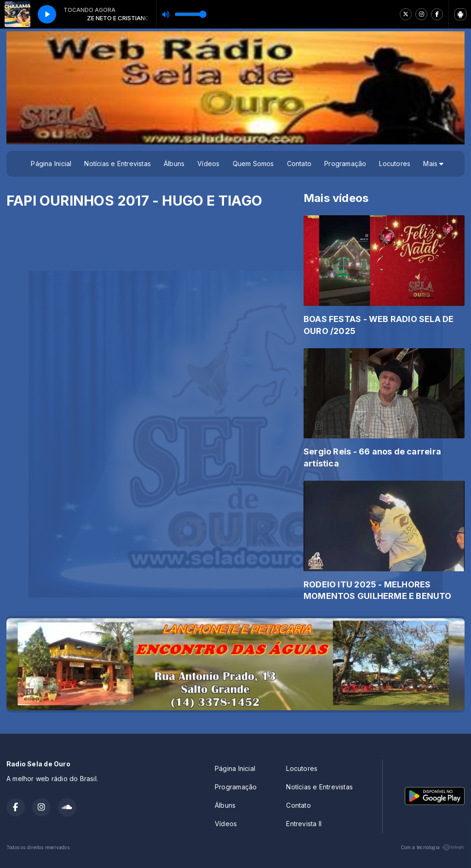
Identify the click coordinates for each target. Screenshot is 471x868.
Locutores (395, 164)
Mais (433, 164)
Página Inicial (51, 164)
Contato (299, 164)
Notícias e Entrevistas (118, 164)
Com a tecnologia (433, 847)
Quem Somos (253, 164)
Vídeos (208, 164)
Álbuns (174, 164)
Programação (345, 164)
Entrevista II (304, 824)
